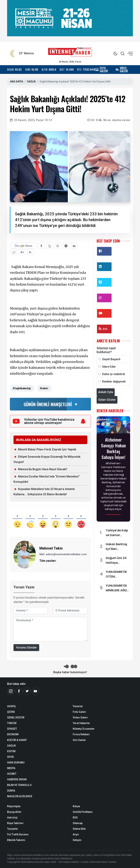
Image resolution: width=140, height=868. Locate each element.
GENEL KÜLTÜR (16, 717)
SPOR (10, 757)
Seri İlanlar (79, 740)
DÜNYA (11, 791)
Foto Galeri (79, 712)
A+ (22, 252)
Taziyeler (13, 829)
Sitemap (78, 823)
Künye (76, 806)
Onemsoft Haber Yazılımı (103, 862)
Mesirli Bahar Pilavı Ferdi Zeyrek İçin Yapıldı (47, 449)
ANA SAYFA (17, 82)
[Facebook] (19, 691)
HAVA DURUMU (16, 763)
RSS (103, 329)
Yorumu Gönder (26, 648)
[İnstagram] (11, 691)
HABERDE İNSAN (17, 779)
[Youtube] (35, 691)
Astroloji (12, 818)
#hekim (44, 388)
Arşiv (76, 834)
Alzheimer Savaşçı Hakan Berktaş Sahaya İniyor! (113, 448)
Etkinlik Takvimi (16, 840)
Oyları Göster (107, 400)
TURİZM (12, 723)
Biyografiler (14, 812)
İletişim (77, 840)
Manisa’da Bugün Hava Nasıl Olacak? (43, 469)
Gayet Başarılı (111, 359)
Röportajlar (14, 806)
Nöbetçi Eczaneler (84, 729)
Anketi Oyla (106, 392)
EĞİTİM (11, 751)
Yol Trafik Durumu (18, 834)
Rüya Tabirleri (15, 823)
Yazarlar (78, 706)
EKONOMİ (13, 734)
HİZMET (12, 774)
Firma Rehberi (81, 734)
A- (30, 252)
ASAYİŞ (11, 706)
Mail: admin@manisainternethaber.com (63, 554)
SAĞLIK (31, 82)
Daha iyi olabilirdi (113, 374)
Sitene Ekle (79, 829)
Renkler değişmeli (114, 382)
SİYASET (12, 729)
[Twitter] (27, 691)
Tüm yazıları (48, 561)
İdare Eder (109, 367)
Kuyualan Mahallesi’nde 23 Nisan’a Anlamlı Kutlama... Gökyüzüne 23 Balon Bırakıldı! (44, 492)
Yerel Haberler (81, 723)
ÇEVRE (11, 712)
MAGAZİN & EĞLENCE (20, 796)
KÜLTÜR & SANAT (17, 740)
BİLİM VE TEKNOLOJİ (19, 785)
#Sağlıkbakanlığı (22, 388)
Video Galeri (80, 717)
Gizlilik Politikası (83, 812)
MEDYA (11, 768)
